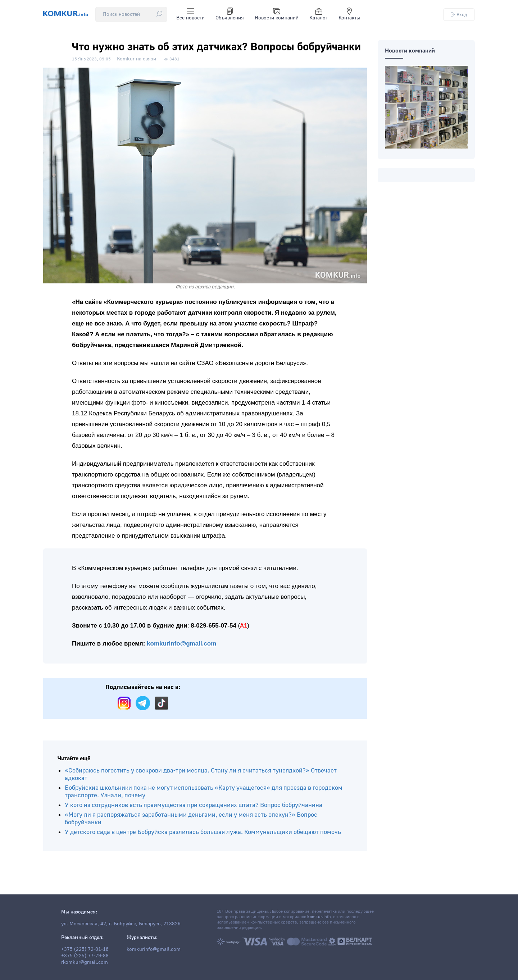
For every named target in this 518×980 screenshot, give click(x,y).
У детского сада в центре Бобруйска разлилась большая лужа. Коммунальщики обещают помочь (203, 832)
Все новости (190, 14)
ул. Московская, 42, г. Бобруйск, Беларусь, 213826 (121, 924)
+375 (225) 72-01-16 (85, 949)
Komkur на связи (137, 59)
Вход (459, 15)
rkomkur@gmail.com (85, 962)
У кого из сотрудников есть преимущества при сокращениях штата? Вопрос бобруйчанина (194, 805)
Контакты (349, 14)
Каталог (319, 14)
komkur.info (319, 917)
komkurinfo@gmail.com (181, 644)
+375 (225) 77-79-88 (85, 956)
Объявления (230, 14)
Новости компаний (277, 14)
